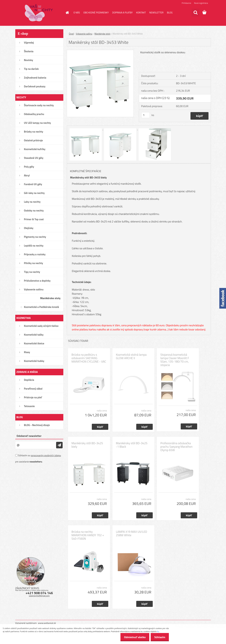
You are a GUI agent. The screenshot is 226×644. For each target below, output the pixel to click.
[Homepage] (67, 13)
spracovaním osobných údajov (46, 455)
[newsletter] (59, 445)
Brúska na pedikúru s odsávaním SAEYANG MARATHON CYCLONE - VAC (89, 358)
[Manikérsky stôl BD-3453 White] (100, 51)
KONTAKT (141, 12)
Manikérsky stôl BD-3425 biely (87, 445)
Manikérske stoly (103, 34)
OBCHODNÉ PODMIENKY (96, 12)
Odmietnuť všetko (133, 637)
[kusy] (146, 115)
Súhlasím (159, 637)
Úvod (71, 34)
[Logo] (39, 13)
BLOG (170, 12)
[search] (195, 13)
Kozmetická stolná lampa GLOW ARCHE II (131, 356)
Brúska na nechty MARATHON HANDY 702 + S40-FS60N (88, 535)
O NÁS (77, 12)
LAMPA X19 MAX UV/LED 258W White (132, 533)
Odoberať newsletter (29, 436)
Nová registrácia (201, 3)
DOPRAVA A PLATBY (123, 12)
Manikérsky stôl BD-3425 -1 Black (132, 445)
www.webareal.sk (47, 623)
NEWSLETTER (156, 12)
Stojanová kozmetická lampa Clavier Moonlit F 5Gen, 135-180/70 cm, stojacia (175, 360)
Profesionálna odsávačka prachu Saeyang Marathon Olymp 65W (176, 447)
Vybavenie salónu (84, 34)
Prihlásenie (186, 3)
